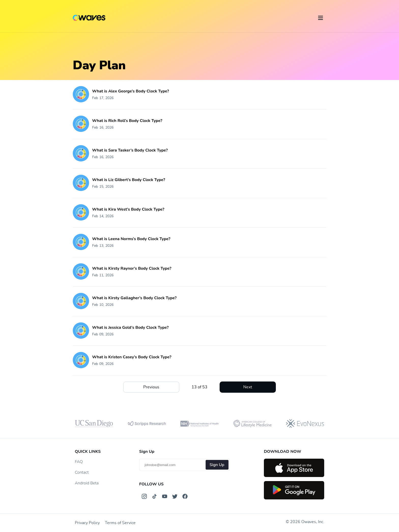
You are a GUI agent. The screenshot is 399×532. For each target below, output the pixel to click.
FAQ (79, 462)
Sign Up (217, 465)
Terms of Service (120, 523)
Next (248, 387)
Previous (151, 387)
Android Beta (87, 483)
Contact (82, 472)
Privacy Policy (87, 523)
